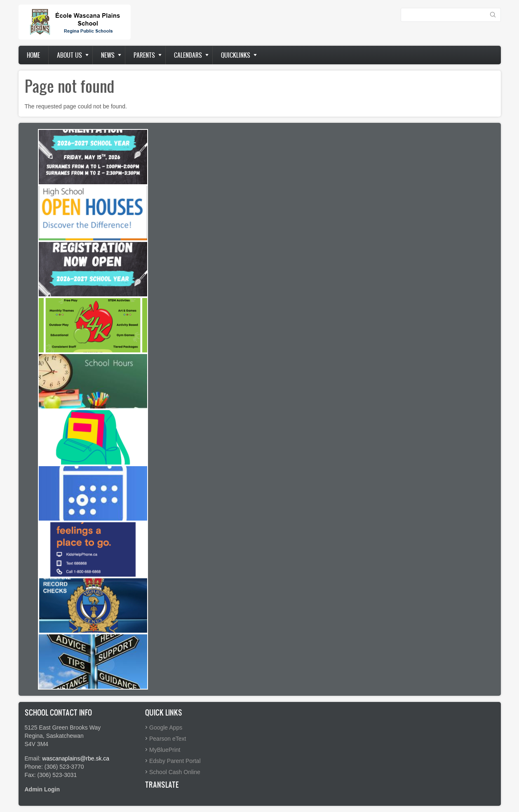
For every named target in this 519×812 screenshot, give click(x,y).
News (108, 55)
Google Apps (166, 728)
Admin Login (42, 789)
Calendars (188, 55)
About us (69, 55)
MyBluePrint (165, 750)
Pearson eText (168, 739)
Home (33, 55)
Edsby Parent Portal (175, 761)
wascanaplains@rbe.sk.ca (76, 758)
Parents (144, 55)
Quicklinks (236, 55)
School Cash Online (175, 772)
